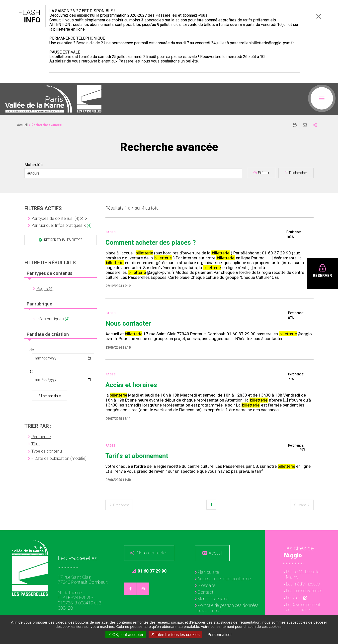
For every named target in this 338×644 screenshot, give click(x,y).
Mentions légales (213, 599)
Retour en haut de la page (331, 538)
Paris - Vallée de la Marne (303, 574)
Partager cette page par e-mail (305, 125)
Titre (35, 444)
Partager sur (315, 125)
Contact (205, 592)
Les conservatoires (304, 591)
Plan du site (208, 572)
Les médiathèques (303, 584)
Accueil (22, 125)
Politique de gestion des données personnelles (228, 608)
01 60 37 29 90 (149, 571)
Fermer (319, 16)
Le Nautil (294, 598)
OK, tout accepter (126, 635)
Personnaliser (220, 635)
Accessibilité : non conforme (224, 579)
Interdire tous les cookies (175, 635)
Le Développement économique (303, 607)
